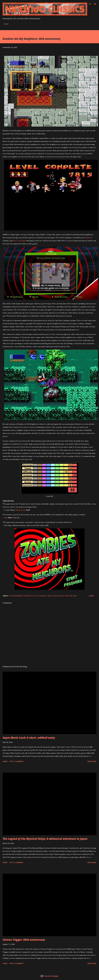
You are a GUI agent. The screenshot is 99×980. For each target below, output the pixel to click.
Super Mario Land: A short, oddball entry (29, 738)
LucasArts (42, 596)
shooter (68, 596)
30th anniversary (16, 596)
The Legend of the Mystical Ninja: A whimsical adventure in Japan (45, 839)
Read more (92, 761)
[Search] (90, 4)
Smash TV (89, 238)
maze (50, 596)
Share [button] (91, 596)
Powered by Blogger (50, 976)
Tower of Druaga (19, 241)
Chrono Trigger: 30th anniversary (24, 940)
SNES (75, 596)
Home (6, 24)
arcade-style (30, 596)
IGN (6, 518)
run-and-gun (58, 596)
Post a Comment (16, 761)
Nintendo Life (21, 510)
